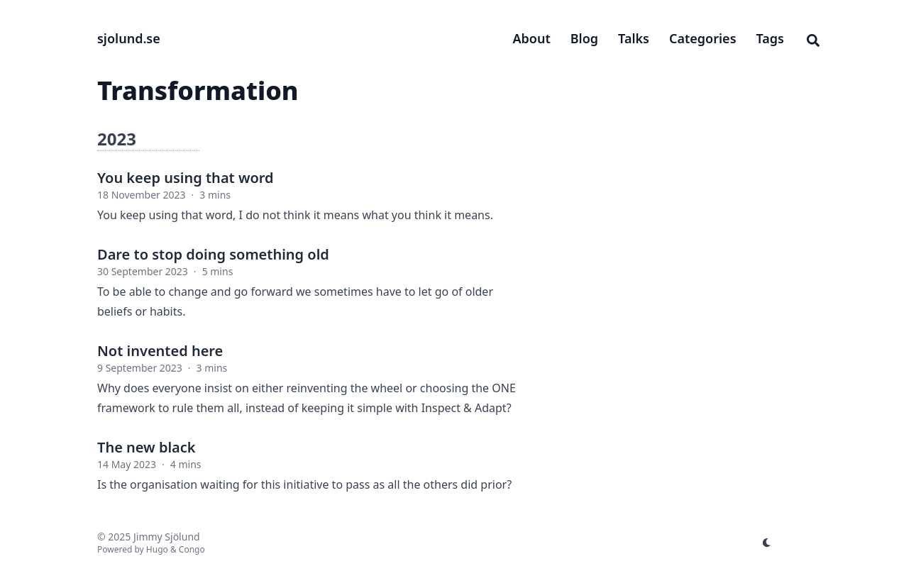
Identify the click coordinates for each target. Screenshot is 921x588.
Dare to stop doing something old (213, 254)
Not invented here (160, 351)
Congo (192, 549)
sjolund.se (129, 38)
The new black (147, 447)
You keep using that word (186, 178)
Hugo (157, 549)
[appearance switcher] (767, 543)
